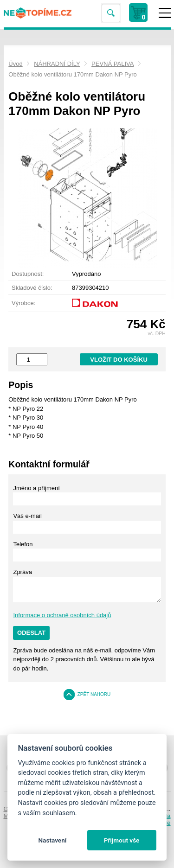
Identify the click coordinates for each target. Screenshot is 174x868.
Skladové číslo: (32, 288)
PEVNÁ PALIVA (113, 64)
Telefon (23, 544)
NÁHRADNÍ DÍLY (57, 64)
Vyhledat (110, 13)
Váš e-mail (27, 516)
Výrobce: (23, 303)
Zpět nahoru (94, 694)
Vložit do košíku (119, 360)
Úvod (15, 64)
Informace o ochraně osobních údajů (62, 615)
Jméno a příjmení (36, 488)
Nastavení (52, 840)
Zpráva (22, 572)
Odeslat (31, 633)
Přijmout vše (122, 840)
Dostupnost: (28, 274)
